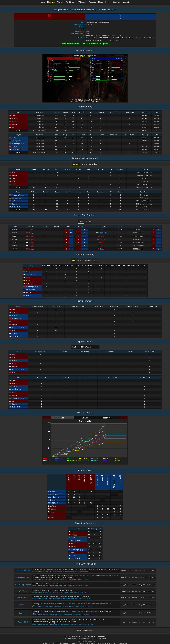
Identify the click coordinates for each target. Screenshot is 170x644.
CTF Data (23, 589)
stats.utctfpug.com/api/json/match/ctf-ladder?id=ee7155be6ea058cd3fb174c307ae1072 (62, 584)
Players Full (23, 603)
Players (60, 2)
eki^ (12, 127)
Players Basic (23, 596)
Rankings (70, 2)
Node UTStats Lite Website (75, 635)
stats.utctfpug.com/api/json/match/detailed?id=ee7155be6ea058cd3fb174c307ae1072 (61, 578)
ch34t (13, 121)
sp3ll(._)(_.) (14, 118)
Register (116, 2)
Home (42, 2)
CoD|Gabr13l (15, 150)
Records (92, 2)
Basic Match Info (23, 569)
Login (108, 2)
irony (12, 115)
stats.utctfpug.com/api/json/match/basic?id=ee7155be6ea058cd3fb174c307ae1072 (60, 569)
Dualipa (13, 147)
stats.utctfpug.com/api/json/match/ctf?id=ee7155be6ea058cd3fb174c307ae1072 (59, 590)
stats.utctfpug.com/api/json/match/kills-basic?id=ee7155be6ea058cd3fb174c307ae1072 (62, 613)
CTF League (81, 2)
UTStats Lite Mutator (97, 635)
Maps (101, 2)
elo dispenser (15, 141)
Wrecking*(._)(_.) (16, 144)
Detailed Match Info (23, 576)
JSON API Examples (85, 628)
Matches (51, 2)
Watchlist (126, 2)
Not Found (86, 345)
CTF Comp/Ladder (23, 583)
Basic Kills (23, 611)
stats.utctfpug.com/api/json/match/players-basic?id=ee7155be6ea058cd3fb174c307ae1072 (63, 597)
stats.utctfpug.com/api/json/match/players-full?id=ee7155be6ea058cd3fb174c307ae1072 (62, 605)
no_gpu (13, 124)
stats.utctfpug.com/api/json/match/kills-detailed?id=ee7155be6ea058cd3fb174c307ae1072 (63, 623)
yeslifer (13, 138)
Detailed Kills (23, 620)
